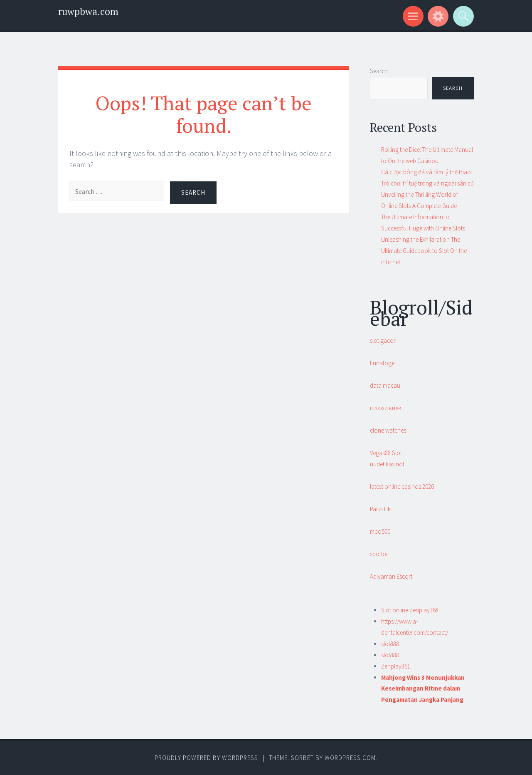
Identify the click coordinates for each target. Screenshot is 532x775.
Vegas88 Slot (386, 453)
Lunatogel (383, 363)
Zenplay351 (396, 666)
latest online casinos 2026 (402, 487)
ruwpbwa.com (88, 11)
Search (379, 71)
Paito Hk (380, 509)
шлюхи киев (386, 408)
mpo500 (380, 531)
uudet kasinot (387, 464)
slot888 (390, 644)
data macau (385, 385)
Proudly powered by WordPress (206, 758)
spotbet (379, 554)
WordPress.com (350, 758)
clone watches (388, 430)
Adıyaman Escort (391, 576)
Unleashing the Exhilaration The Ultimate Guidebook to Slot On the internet (424, 251)
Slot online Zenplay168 (410, 610)
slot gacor (383, 340)
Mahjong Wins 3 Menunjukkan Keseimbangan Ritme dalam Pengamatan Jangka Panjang (423, 689)
